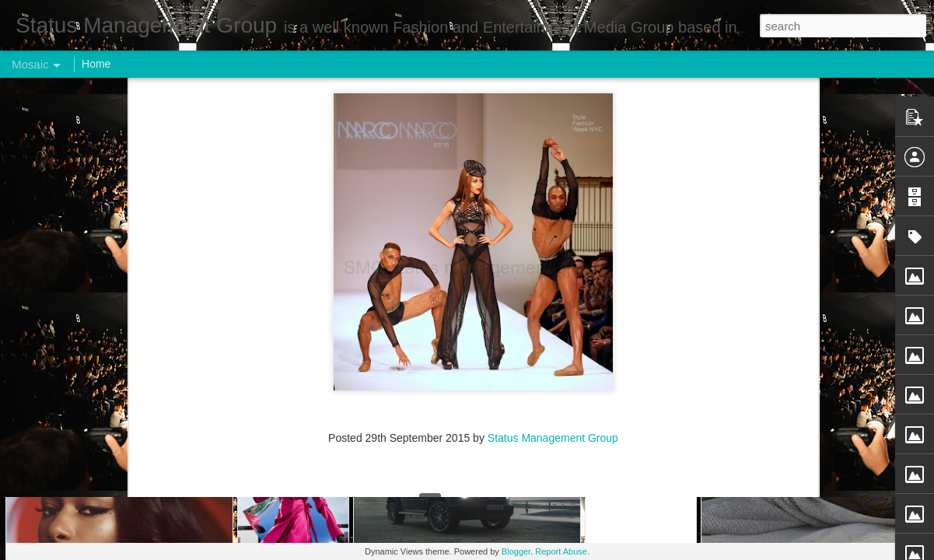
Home (96, 64)
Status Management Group (553, 129)
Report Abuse (561, 551)
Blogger (516, 551)
